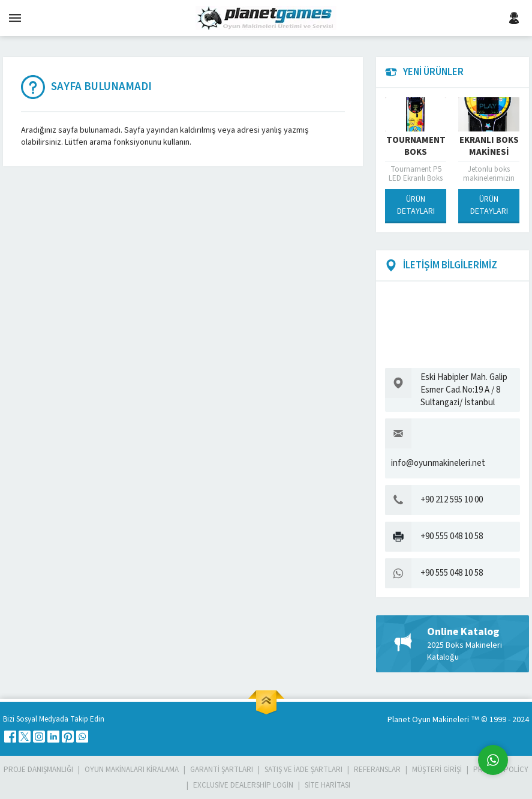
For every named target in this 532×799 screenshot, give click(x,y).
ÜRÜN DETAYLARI (416, 205)
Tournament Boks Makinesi (416, 152)
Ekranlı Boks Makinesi (489, 146)
